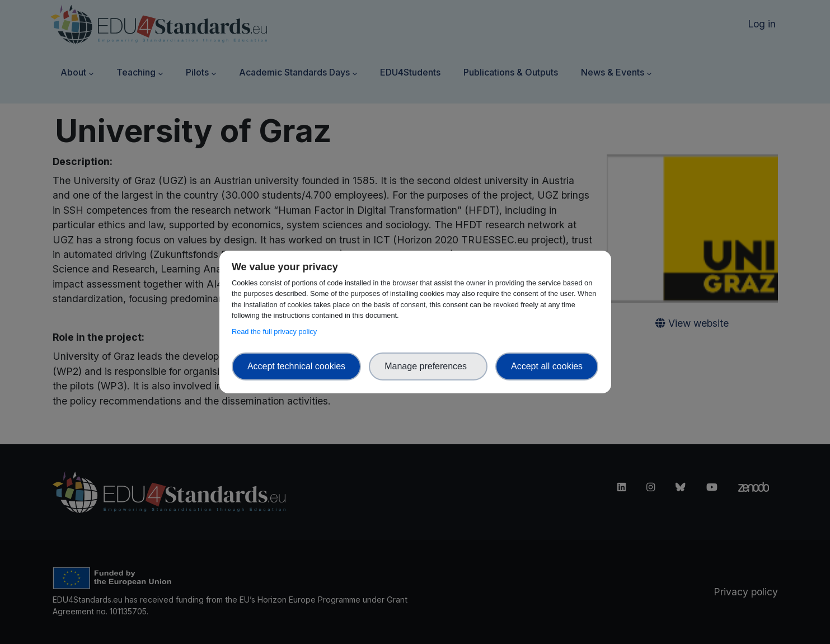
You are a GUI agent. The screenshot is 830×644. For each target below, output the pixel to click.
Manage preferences (428, 366)
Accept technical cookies (296, 366)
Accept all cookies (547, 366)
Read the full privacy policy (276, 332)
